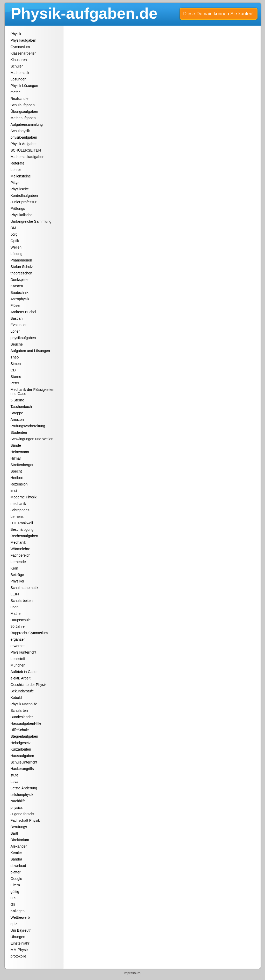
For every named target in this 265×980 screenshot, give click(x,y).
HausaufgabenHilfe (26, 723)
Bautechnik (20, 293)
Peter (15, 383)
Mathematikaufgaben (28, 157)
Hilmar (16, 458)
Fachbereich (21, 555)
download (18, 866)
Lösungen (19, 79)
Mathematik (20, 73)
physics (17, 807)
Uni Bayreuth (21, 930)
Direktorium (20, 840)
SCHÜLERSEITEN (26, 150)
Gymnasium (20, 47)
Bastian (17, 318)
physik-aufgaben (24, 137)
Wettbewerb (20, 917)
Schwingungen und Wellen (32, 439)
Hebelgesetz (21, 743)
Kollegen (18, 911)
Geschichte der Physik (29, 685)
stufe (14, 775)
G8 (13, 904)
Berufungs (19, 827)
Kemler (16, 853)
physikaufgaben (23, 338)
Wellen (16, 247)
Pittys (15, 183)
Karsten (17, 286)
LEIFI (15, 594)
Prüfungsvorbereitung (28, 426)
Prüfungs (18, 208)
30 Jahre (18, 626)
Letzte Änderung (24, 788)
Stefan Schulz (22, 267)
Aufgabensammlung (27, 124)
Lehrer (16, 170)
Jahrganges (20, 510)
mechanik (18, 504)
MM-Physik (20, 950)
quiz (14, 924)
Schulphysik (20, 131)
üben (15, 607)
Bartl (14, 833)
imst (14, 491)
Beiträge (17, 575)
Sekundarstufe (22, 691)
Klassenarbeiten (24, 53)
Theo (15, 357)
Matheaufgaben (23, 118)
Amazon (17, 420)
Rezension (19, 484)
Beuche (17, 344)
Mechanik (18, 542)
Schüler (17, 66)
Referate (18, 163)
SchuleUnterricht (24, 762)
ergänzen (18, 639)
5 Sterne (17, 400)
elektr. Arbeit (21, 678)
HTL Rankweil (22, 523)
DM (13, 228)
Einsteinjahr (20, 943)
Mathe (16, 614)
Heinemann (20, 452)
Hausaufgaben (22, 756)
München (18, 665)
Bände (16, 445)
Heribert (17, 478)
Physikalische (22, 215)
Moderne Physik (24, 497)
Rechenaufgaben (24, 536)
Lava (14, 782)
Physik (16, 34)
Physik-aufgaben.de (84, 13)
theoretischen (21, 273)
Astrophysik (20, 299)
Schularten (19, 710)
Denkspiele (20, 280)
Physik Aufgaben (24, 144)
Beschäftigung (22, 529)
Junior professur (24, 202)
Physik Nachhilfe (24, 704)
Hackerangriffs (22, 769)
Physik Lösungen (24, 86)
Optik (15, 241)
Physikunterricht (24, 652)
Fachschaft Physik (25, 820)
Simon (16, 364)
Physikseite (20, 189)
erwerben (18, 646)
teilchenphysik (22, 795)
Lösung (17, 254)
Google (16, 879)
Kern (14, 568)
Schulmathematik (24, 588)
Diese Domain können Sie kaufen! (218, 14)
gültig (15, 892)
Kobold (16, 698)
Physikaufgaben (24, 40)
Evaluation (19, 325)
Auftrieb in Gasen (25, 672)
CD (13, 370)
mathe (16, 92)
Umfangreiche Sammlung (31, 221)
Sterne (16, 377)
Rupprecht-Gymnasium (29, 633)
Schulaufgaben (23, 105)
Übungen (18, 937)
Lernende (18, 562)
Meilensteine (21, 176)
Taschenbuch (21, 407)
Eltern (15, 885)
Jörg (14, 234)
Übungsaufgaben (24, 111)
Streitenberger (22, 465)
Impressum (132, 973)
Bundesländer (22, 717)
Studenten (19, 432)
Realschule (20, 99)
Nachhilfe (18, 801)
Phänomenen (21, 260)
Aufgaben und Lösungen (30, 351)
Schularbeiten (22, 601)
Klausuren (19, 60)
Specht (16, 471)
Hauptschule (21, 620)
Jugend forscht (23, 814)
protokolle (19, 956)
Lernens (17, 517)
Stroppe (17, 413)
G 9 (14, 898)
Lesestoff (18, 659)
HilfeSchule (20, 730)
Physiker (18, 581)
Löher (15, 331)
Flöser (16, 305)
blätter (16, 872)
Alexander (19, 846)
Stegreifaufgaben (24, 736)
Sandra (16, 859)
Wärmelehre (20, 549)
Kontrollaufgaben (24, 196)
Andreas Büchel (23, 312)
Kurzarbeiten (21, 749)
